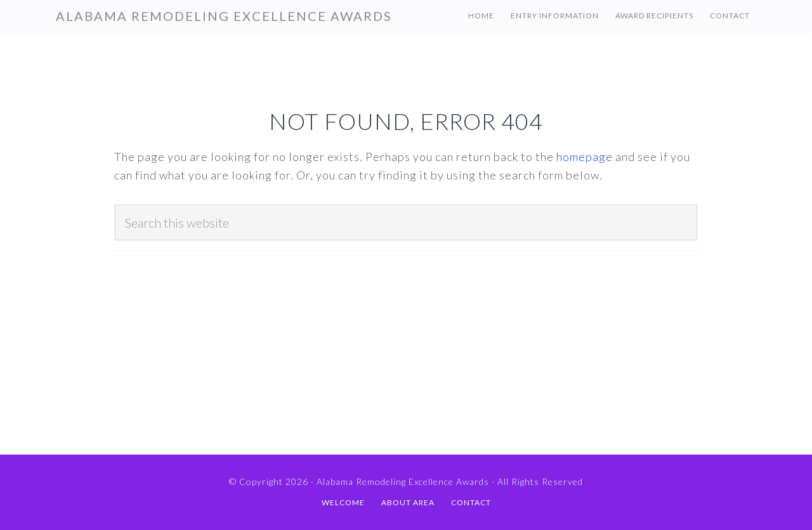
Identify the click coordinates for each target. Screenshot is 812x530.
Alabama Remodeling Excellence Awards (224, 16)
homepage (585, 157)
